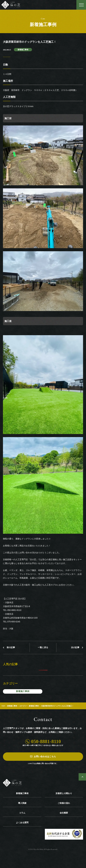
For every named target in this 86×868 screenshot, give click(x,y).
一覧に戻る (43, 647)
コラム (22, 813)
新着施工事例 (23, 50)
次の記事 (75, 647)
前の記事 (11, 647)
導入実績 (22, 803)
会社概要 (64, 813)
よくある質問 (22, 823)
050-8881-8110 (46, 741)
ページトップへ (82, 777)
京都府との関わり (64, 793)
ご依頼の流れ (64, 803)
